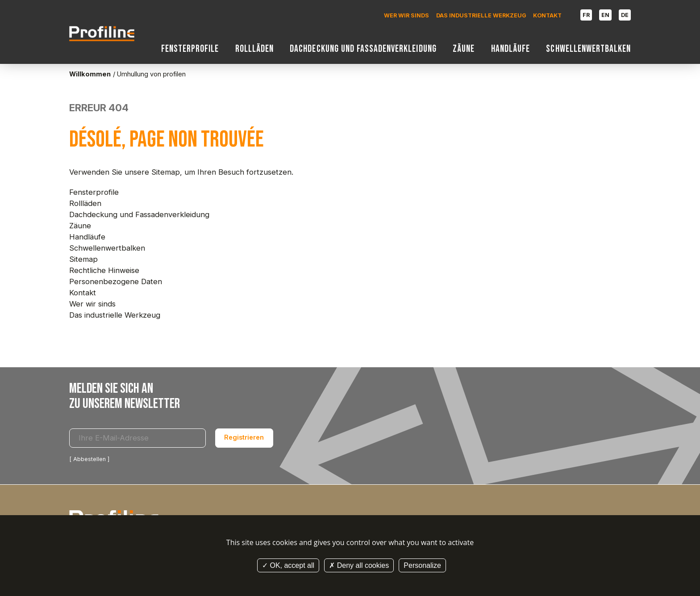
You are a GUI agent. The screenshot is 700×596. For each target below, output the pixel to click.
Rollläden (254, 49)
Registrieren (244, 437)
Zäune (464, 49)
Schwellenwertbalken (588, 49)
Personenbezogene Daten (116, 281)
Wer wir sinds (406, 15)
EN (605, 15)
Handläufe (510, 49)
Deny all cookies (359, 565)
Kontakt (547, 15)
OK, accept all (288, 565)
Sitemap (83, 259)
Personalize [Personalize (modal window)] (422, 565)
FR (586, 15)
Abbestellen (90, 459)
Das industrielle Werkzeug (481, 15)
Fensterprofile (190, 49)
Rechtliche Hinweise (104, 270)
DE (625, 15)
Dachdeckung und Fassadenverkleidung (363, 49)
